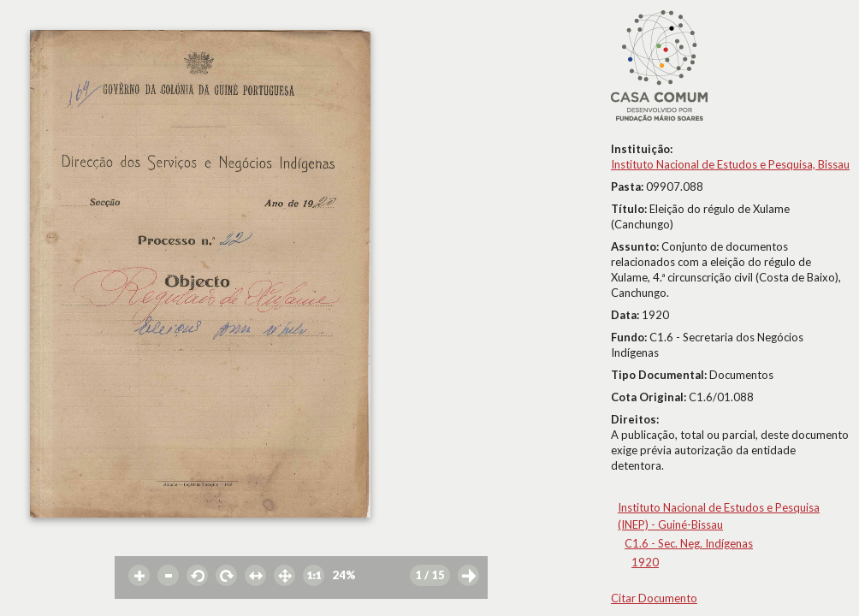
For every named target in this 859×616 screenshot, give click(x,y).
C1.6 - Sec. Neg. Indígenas (689, 543)
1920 (645, 562)
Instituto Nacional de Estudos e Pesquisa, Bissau (730, 164)
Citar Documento (654, 598)
